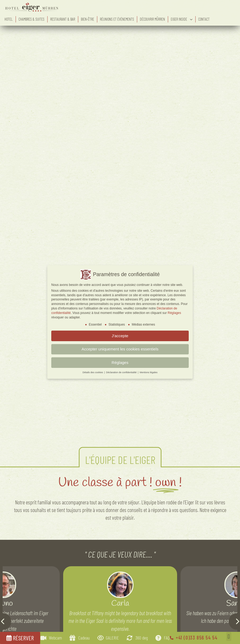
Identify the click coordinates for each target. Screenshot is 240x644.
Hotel (9, 19)
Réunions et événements (117, 19)
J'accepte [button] (120, 336)
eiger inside (182, 19)
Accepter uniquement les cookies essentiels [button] (120, 349)
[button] (229, 636)
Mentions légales (149, 372)
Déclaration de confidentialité (122, 372)
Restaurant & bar (63, 19)
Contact (204, 19)
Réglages (174, 313)
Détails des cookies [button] (93, 372)
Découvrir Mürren (152, 19)
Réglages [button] (120, 362)
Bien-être (87, 19)
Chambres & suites (31, 19)
